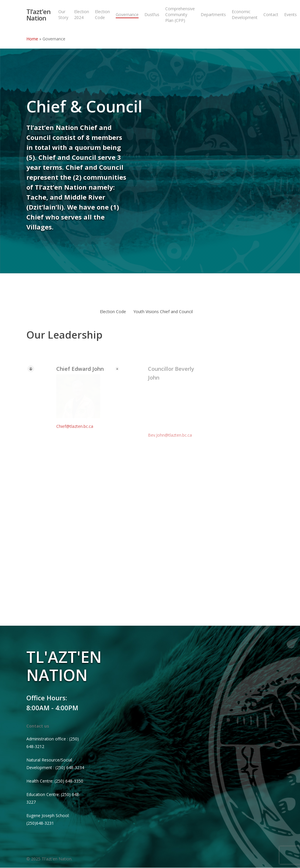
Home (32, 39)
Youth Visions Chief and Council (163, 312)
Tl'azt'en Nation (38, 15)
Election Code (113, 312)
